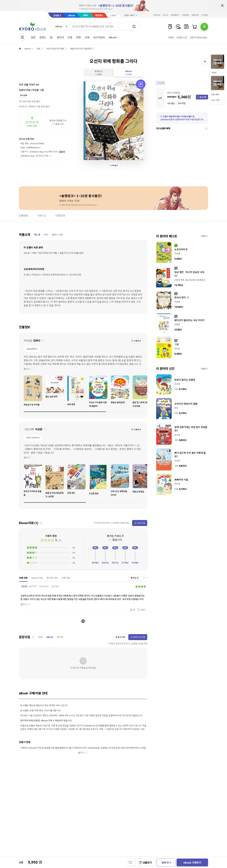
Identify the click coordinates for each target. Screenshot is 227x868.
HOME (20, 49)
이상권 (36, 90)
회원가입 (157, 15)
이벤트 (171, 38)
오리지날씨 (99, 37)
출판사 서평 (57, 235)
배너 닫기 (222, 6)
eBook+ (113, 37)
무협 (70, 37)
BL (52, 37)
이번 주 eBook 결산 (198, 38)
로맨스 (43, 37)
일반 (33, 37)
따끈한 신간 (182, 38)
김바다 (22, 90)
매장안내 (195, 15)
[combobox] (61, 27)
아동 (38, 49)
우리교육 (23, 95)
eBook (71, 15)
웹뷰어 (62, 152)
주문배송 (186, 15)
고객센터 (205, 15)
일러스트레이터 (33, 438)
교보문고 (57, 15)
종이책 (60, 637)
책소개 (37, 235)
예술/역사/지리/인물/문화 (81, 49)
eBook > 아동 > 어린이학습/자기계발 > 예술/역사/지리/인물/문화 (54, 253)
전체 (40, 637)
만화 (79, 37)
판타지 (60, 37)
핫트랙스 (99, 15)
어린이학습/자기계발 (55, 49)
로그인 (165, 15)
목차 (46, 235)
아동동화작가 (32, 349)
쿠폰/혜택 (215, 95)
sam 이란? (215, 100)
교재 (87, 37)
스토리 (113, 15)
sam (85, 15)
